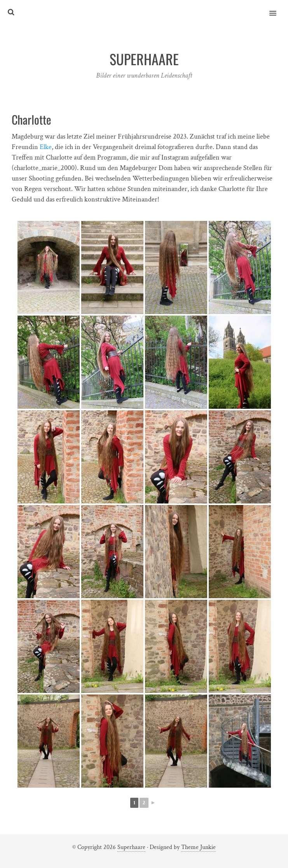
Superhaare (131, 847)
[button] (277, 8)
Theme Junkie (198, 847)
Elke (46, 147)
